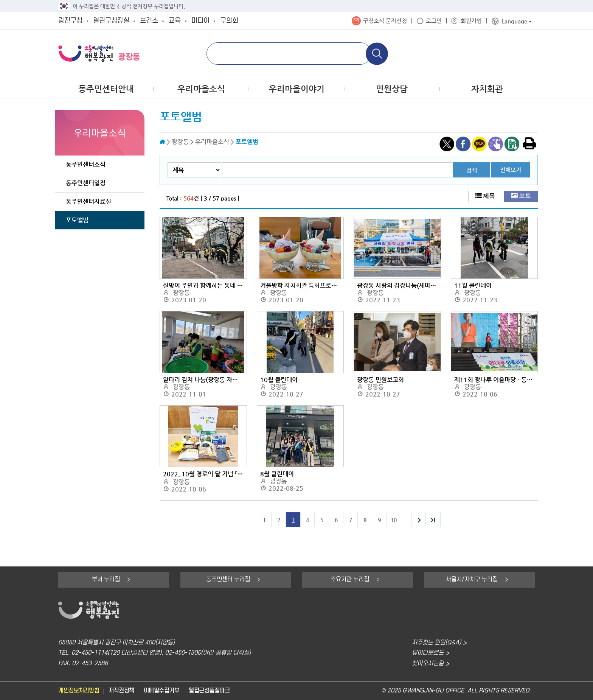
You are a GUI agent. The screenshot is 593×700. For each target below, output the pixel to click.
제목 (489, 196)
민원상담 (392, 89)
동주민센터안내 (106, 89)
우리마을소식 (201, 89)
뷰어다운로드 (428, 653)
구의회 (229, 21)
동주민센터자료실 (88, 201)
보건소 (149, 21)
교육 (175, 21)
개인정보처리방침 (79, 691)
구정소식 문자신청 (385, 21)
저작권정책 (121, 691)
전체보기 (511, 170)
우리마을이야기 (297, 89)
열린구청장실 (111, 21)
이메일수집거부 (162, 691)
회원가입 (471, 21)
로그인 (434, 21)
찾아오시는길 (428, 663)
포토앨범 (77, 220)
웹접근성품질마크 (209, 691)
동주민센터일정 (86, 183)
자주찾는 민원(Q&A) (436, 643)
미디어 (200, 21)
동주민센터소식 (86, 164)
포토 (525, 196)
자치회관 (487, 89)
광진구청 (70, 21)
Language (515, 21)
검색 (472, 170)
